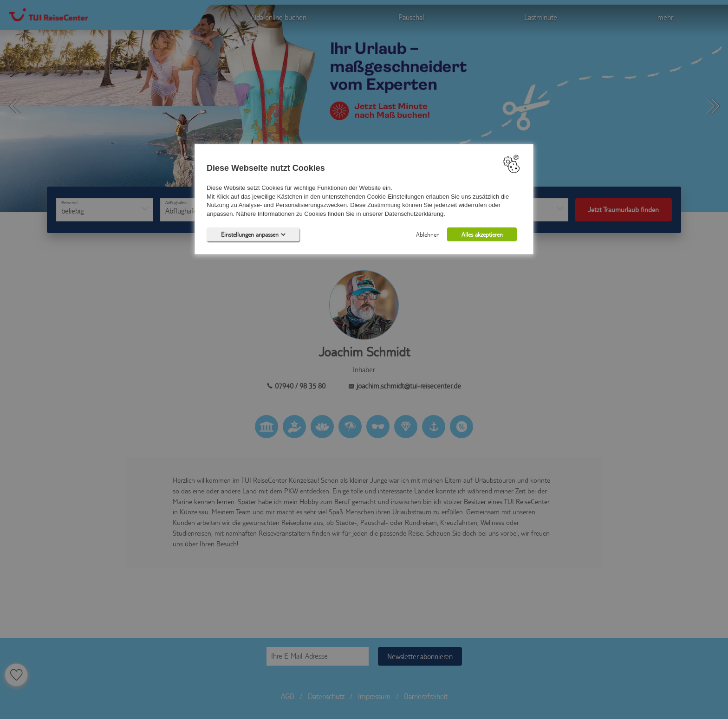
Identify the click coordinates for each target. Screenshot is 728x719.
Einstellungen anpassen (253, 234)
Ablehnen (428, 234)
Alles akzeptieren (482, 234)
